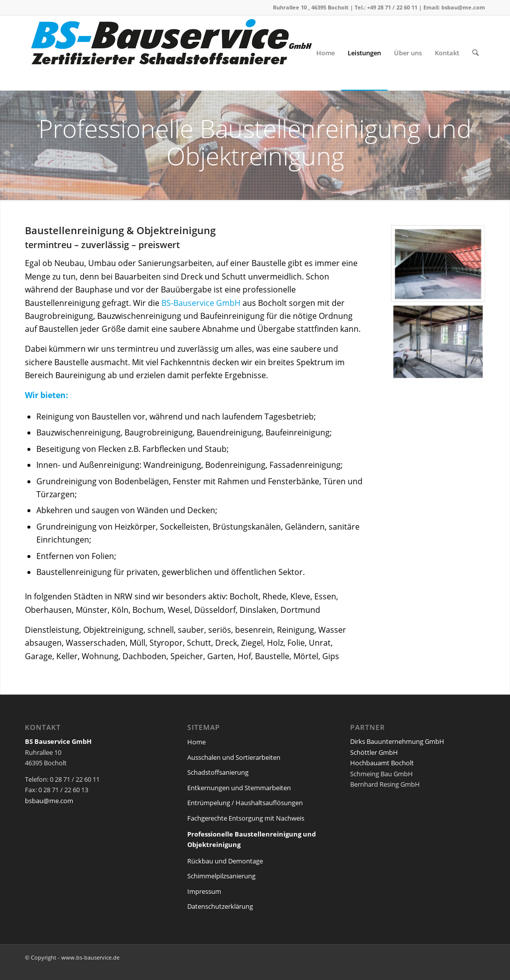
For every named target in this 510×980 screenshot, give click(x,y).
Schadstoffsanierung (218, 772)
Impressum (204, 891)
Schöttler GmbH (374, 752)
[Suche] (475, 53)
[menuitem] (325, 53)
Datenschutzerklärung (220, 906)
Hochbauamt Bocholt (382, 763)
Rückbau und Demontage (225, 861)
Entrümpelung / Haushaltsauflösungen (245, 803)
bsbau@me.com (463, 7)
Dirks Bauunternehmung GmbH (397, 741)
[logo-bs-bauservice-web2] (174, 53)
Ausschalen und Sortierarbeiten (234, 757)
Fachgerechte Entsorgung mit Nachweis (246, 818)
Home (196, 742)
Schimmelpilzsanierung (221, 876)
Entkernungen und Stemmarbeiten (239, 788)
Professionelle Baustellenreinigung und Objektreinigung (252, 839)
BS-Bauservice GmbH (201, 303)
